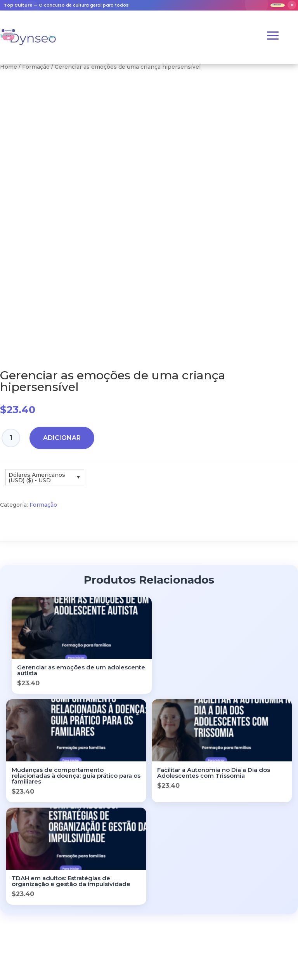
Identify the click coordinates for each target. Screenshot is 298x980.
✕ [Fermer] (292, 7)
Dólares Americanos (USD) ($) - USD (37, 481)
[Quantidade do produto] (11, 442)
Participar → (267, 7)
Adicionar (62, 442)
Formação (36, 71)
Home (9, 71)
